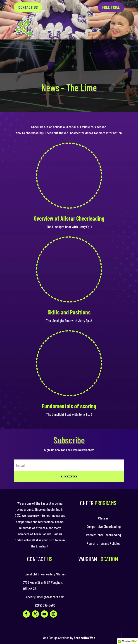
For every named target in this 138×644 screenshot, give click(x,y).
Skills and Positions (69, 312)
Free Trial (111, 7)
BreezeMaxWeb (84, 638)
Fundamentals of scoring (69, 406)
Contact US (28, 7)
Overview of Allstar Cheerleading (69, 218)
